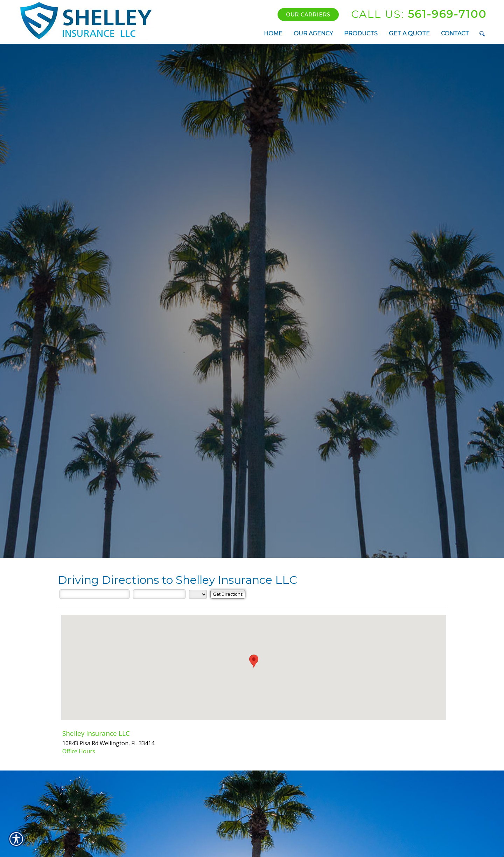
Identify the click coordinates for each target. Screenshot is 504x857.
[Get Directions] (228, 594)
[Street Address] (94, 594)
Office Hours (79, 751)
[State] (198, 594)
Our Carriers (308, 15)
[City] (159, 594)
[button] (254, 661)
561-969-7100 (419, 14)
